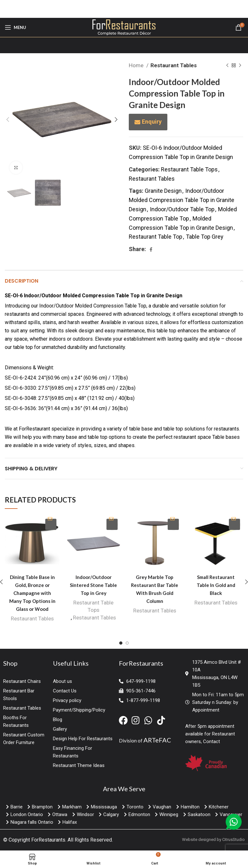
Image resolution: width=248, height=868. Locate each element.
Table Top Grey (205, 237)
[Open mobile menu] (15, 27)
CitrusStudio (233, 839)
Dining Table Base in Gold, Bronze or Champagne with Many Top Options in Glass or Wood (32, 593)
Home (137, 65)
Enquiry (152, 122)
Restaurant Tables (174, 65)
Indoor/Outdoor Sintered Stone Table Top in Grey (93, 585)
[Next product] (240, 66)
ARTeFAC (157, 740)
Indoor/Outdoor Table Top (182, 209)
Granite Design (163, 191)
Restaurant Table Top (156, 237)
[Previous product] (227, 66)
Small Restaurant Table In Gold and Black (216, 585)
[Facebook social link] (151, 250)
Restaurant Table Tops (189, 169)
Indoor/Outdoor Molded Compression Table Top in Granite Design (182, 200)
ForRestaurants (48, 840)
